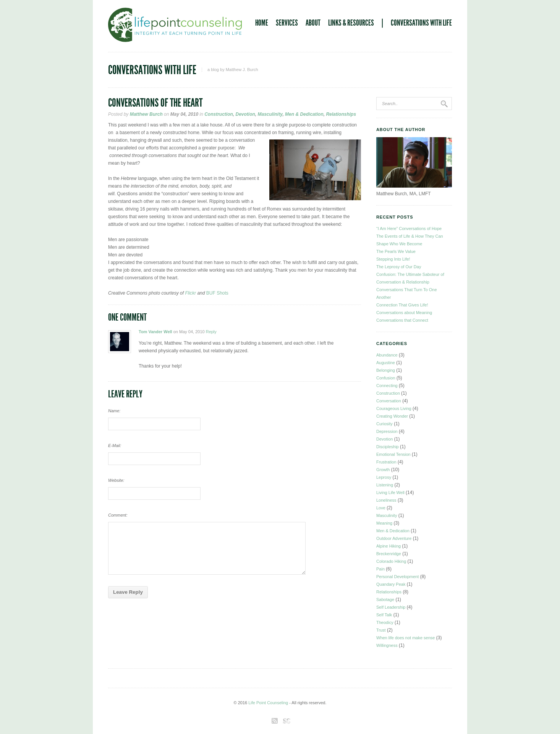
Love (381, 508)
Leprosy (384, 477)
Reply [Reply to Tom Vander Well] (211, 332)
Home (262, 23)
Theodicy (385, 622)
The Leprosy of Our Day (399, 267)
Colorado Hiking (391, 561)
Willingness (387, 645)
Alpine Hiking (388, 546)
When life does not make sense (405, 638)
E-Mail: (115, 446)
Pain (380, 569)
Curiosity (384, 424)
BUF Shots (217, 293)
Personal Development (397, 577)
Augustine (386, 363)
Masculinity (270, 114)
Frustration (386, 462)
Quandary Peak (391, 584)
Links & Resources (351, 23)
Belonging (386, 370)
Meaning (384, 523)
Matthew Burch (146, 114)
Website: (116, 480)
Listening (385, 485)
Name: (114, 411)
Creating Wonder (392, 416)
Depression (387, 431)
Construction (219, 114)
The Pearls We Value (396, 251)
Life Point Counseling (268, 703)
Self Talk (384, 615)
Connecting (387, 386)
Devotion (245, 114)
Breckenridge (389, 554)
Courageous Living (394, 408)
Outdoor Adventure (394, 538)
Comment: (118, 515)
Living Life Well (390, 493)
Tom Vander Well (155, 332)
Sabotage (385, 600)
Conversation (389, 401)
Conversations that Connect (402, 320)
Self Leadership (391, 607)
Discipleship (388, 447)
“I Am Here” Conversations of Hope (409, 228)
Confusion (386, 378)
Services (287, 23)
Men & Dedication (304, 114)
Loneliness (386, 500)
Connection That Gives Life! (402, 305)
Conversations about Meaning (404, 313)
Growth (383, 470)
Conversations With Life (421, 23)
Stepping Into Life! (393, 259)
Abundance (387, 355)
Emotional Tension (393, 454)
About (313, 23)
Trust (381, 630)
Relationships (341, 114)
